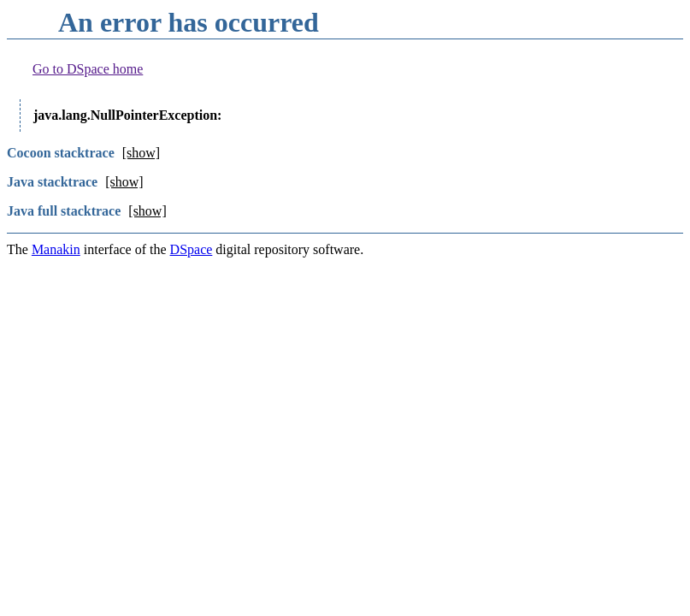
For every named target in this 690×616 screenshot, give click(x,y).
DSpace (192, 249)
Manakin (56, 249)
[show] (141, 153)
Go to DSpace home (88, 69)
